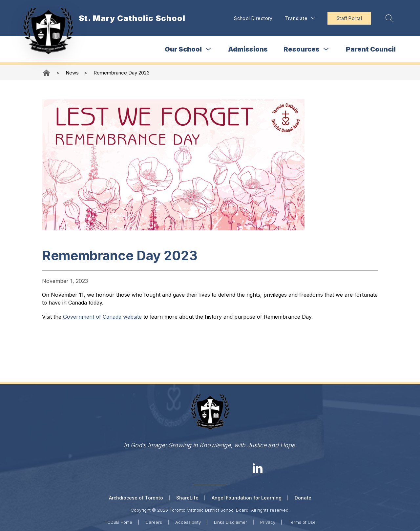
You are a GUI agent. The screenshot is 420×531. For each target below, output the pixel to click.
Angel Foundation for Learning (247, 498)
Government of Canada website (102, 317)
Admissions (248, 49)
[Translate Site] (299, 18)
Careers (154, 522)
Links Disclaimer (231, 522)
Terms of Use (302, 522)
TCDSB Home (118, 522)
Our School (183, 49)
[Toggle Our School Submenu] (208, 49)
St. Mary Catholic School (47, 73)
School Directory (252, 18)
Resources (302, 49)
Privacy (268, 522)
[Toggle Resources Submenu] (326, 49)
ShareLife (187, 498)
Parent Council (371, 49)
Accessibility (188, 522)
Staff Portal (348, 18)
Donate (303, 498)
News (72, 73)
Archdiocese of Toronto (136, 498)
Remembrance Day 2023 (122, 73)
